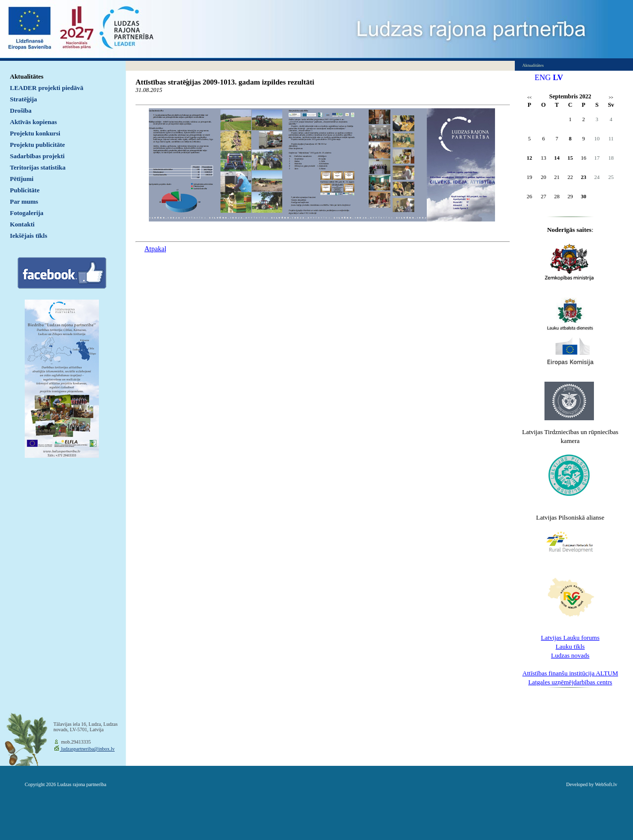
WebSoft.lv (606, 784)
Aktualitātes (27, 76)
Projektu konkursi (35, 133)
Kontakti (22, 224)
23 (584, 177)
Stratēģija (23, 99)
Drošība (21, 111)
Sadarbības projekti (37, 156)
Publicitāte (25, 190)
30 (584, 196)
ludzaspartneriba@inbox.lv (87, 749)
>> (611, 98)
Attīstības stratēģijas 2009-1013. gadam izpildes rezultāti (225, 82)
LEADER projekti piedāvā (47, 88)
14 (557, 158)
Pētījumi (22, 179)
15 (570, 158)
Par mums (24, 201)
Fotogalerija (27, 213)
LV (558, 77)
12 (529, 158)
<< (529, 98)
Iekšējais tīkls (28, 236)
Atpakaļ (155, 249)
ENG (543, 77)
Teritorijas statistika (38, 167)
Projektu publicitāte (37, 145)
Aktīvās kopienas (33, 122)
